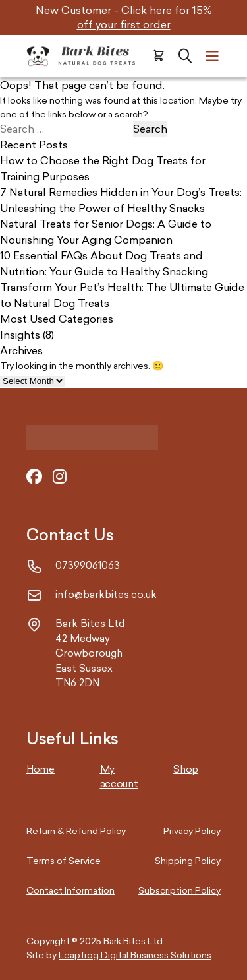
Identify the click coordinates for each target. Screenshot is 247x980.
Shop (186, 769)
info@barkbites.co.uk (106, 594)
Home (41, 769)
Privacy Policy (192, 831)
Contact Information (70, 890)
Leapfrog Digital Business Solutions (135, 955)
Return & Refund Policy (76, 831)
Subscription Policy (179, 890)
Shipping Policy (188, 860)
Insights (20, 335)
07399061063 (88, 565)
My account (119, 777)
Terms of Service (64, 860)
